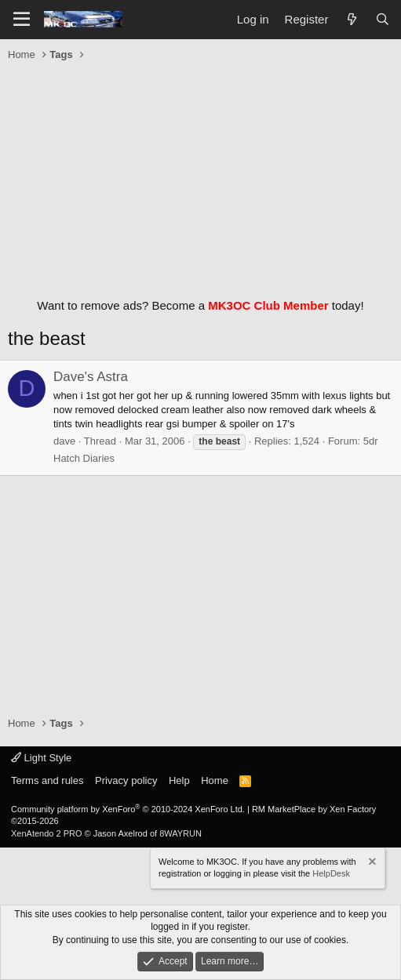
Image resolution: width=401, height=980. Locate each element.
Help (179, 780)
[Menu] (22, 20)
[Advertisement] (200, 176)
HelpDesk (331, 873)
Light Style (41, 758)
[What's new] (351, 19)
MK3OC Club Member (268, 305)
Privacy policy (126, 780)
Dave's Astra (91, 377)
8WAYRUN (180, 833)
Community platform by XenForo (128, 809)
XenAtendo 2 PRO (47, 833)
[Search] (383, 19)
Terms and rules (47, 780)
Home (215, 780)
